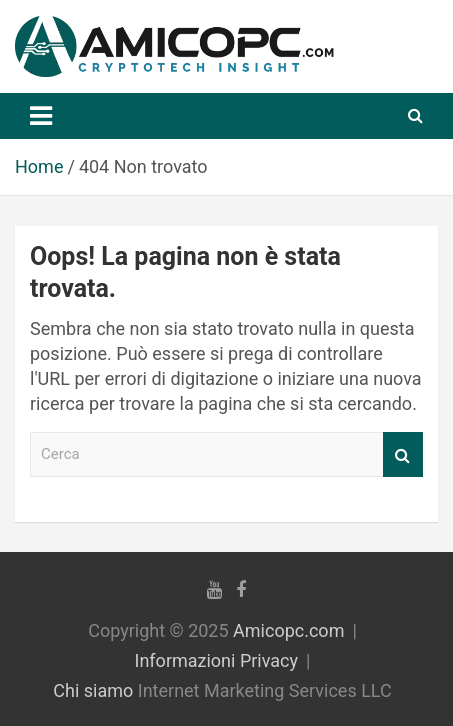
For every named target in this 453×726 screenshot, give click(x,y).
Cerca (403, 454)
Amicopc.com (288, 630)
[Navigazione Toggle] (41, 116)
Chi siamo (93, 690)
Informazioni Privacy (217, 660)
